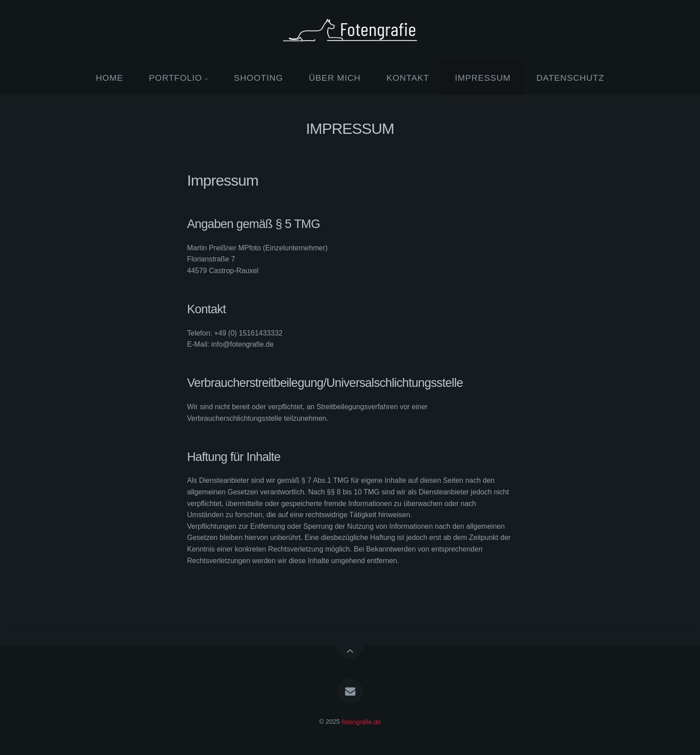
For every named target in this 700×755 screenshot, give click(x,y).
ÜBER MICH (335, 78)
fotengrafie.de (361, 722)
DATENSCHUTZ (570, 78)
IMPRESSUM (483, 78)
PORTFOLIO (176, 78)
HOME (110, 78)
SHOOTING (258, 78)
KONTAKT (408, 78)
